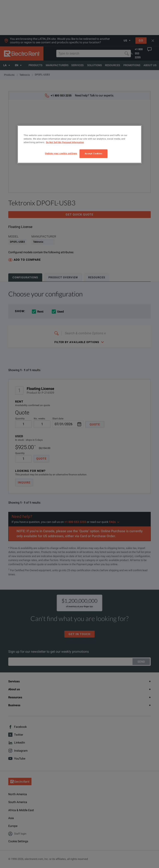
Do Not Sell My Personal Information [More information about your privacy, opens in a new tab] (65, 142)
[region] (79, 144)
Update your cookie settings (61, 153)
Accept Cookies (94, 153)
